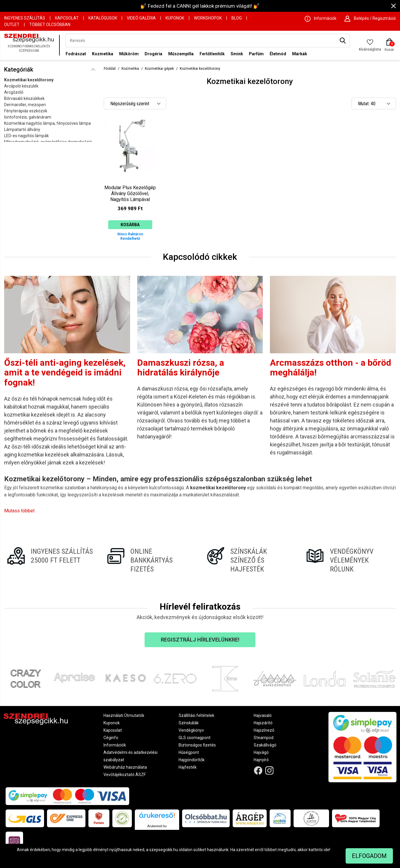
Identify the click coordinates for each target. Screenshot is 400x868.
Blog (237, 18)
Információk (115, 745)
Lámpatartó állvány (22, 129)
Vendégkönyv (191, 730)
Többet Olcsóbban (50, 25)
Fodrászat (76, 54)
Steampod (264, 738)
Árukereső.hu (157, 826)
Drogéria (153, 54)
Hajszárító (263, 723)
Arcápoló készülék (21, 86)
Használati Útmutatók (124, 715)
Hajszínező (264, 730)
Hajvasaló (263, 715)
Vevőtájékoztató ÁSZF (125, 775)
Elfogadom (369, 856)
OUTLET (12, 25)
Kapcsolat (67, 18)
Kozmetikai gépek (159, 69)
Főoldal (110, 69)
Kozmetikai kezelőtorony (29, 80)
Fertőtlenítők (212, 54)
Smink (237, 54)
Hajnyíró (261, 760)
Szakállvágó (265, 745)
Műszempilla (181, 54)
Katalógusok (103, 18)
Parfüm (256, 54)
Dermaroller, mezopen (25, 105)
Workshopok (208, 18)
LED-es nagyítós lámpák (26, 136)
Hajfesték (188, 767)
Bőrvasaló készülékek (24, 98)
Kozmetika (103, 54)
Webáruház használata (125, 767)
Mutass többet (19, 511)
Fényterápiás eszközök (26, 111)
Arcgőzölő (14, 92)
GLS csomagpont (195, 738)
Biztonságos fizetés (197, 745)
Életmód (278, 54)
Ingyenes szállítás (25, 18)
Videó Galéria (141, 18)
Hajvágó (261, 752)
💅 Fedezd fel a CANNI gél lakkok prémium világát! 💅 (200, 6)
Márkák (300, 54)
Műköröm (129, 54)
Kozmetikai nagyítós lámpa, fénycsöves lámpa (47, 123)
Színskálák (189, 723)
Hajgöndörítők (192, 760)
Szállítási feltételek (196, 715)
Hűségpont (189, 752)
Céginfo (111, 738)
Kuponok (175, 18)
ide (327, 850)
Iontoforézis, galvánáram (28, 117)
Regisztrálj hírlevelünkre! (200, 640)
